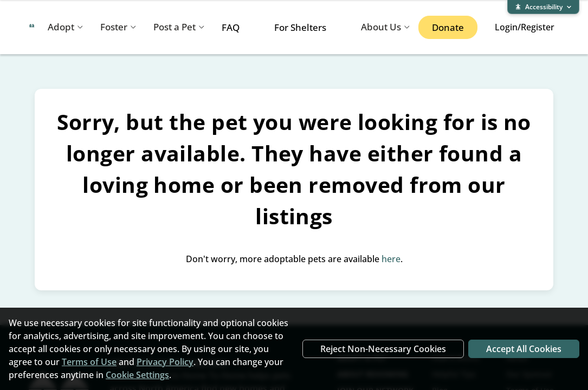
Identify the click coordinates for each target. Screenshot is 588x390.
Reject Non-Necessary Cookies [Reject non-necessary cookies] (383, 349)
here (391, 259)
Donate (448, 27)
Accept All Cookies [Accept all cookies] (524, 349)
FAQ (231, 27)
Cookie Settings (137, 375)
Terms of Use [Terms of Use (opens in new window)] (89, 362)
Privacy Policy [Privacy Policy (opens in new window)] (165, 362)
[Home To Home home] (32, 27)
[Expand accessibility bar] (543, 7)
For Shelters (300, 27)
